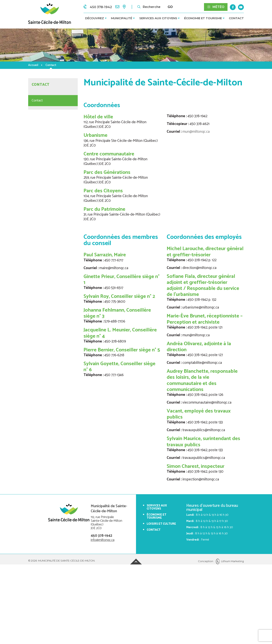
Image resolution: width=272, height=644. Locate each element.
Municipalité (122, 18)
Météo (216, 7)
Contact (236, 18)
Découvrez (95, 18)
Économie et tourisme (203, 18)
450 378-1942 (102, 536)
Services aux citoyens (158, 18)
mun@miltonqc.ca (196, 132)
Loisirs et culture (161, 524)
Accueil (33, 65)
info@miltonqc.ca (103, 540)
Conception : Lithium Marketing (221, 561)
